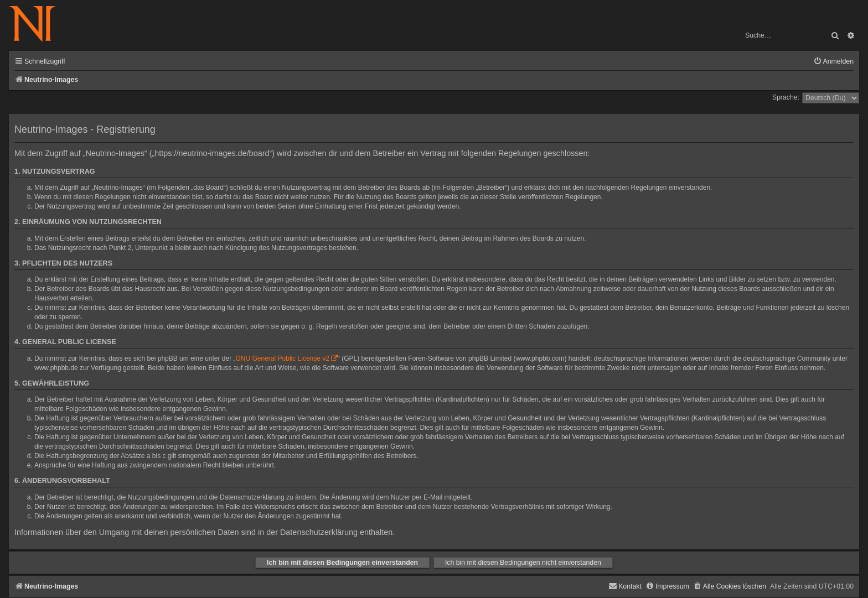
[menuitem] (833, 62)
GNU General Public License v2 (283, 358)
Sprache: (786, 97)
